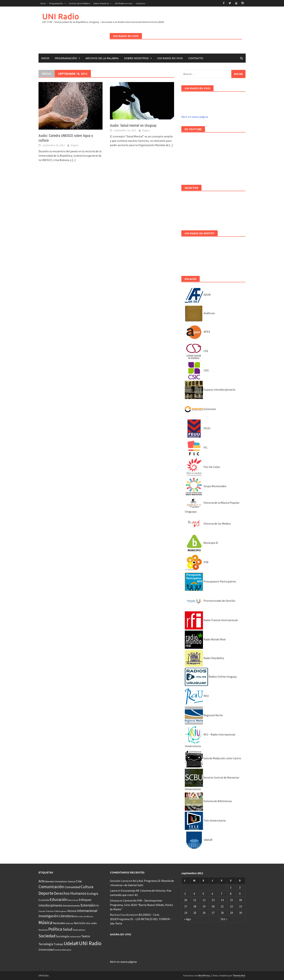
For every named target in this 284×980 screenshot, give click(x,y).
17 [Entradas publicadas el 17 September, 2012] (186, 906)
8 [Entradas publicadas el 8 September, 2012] (231, 893)
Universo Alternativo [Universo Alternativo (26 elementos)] (63, 950)
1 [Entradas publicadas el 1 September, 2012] (231, 887)
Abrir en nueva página (195, 117)
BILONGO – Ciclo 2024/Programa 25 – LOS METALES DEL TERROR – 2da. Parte (141, 919)
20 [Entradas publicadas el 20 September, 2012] (213, 906)
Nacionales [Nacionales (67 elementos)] (59, 923)
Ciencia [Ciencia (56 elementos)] (71, 881)
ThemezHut (239, 975)
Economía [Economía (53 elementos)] (44, 900)
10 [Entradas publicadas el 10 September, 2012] (186, 900)
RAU (197, 696)
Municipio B (201, 543)
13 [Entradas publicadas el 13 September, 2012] (213, 900)
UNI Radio (61, 16)
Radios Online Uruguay (211, 676)
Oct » (224, 919)
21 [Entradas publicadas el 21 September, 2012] (222, 906)
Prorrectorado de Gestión (210, 601)
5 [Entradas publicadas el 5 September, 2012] (203, 893)
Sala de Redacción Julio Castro (213, 758)
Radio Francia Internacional (211, 620)
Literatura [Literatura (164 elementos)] (66, 916)
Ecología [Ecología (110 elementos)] (92, 893)
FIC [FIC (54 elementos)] (98, 905)
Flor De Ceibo (202, 467)
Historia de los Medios (208, 523)
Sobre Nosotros (101, 3)
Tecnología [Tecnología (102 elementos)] (46, 944)
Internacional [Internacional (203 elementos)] (87, 910)
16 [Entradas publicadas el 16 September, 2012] (241, 900)
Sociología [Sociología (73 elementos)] (62, 936)
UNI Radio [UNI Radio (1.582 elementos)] (90, 943)
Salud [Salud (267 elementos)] (68, 929)
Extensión (200, 409)
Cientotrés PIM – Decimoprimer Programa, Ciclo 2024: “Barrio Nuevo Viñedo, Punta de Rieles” (141, 905)
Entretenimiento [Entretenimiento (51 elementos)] (71, 905)
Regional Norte (204, 715)
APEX (197, 331)
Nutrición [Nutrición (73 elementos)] (80, 923)
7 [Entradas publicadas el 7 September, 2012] (221, 893)
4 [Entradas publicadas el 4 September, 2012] (194, 893)
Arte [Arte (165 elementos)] (42, 881)
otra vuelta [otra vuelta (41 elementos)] (91, 923)
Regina (75, 145)
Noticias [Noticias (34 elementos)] (70, 923)
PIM (197, 562)
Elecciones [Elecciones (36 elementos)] (73, 900)
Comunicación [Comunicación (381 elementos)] (51, 887)
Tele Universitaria (205, 820)
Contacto (140, 3)
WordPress (204, 975)
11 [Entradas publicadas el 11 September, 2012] (195, 900)
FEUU (198, 428)
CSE (197, 351)
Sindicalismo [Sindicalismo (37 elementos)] (79, 930)
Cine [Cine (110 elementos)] (79, 881)
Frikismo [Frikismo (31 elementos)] (50, 911)
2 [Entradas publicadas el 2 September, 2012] (240, 887)
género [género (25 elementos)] (64, 911)
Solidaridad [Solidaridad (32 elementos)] (75, 936)
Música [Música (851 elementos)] (45, 922)
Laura (113, 890)
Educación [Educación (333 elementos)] (59, 899)
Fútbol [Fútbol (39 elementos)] (58, 911)
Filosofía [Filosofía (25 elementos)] (42, 911)
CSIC (197, 370)
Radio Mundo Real (205, 639)
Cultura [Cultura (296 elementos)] (87, 887)
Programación (56, 3)
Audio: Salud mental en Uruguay (133, 125)
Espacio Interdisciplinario (210, 389)
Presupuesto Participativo (210, 581)
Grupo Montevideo (206, 486)
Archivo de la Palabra (79, 3)
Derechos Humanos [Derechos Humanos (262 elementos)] (70, 893)
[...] (74, 160)
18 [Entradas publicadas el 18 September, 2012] (195, 906)
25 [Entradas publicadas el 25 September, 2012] (195, 912)
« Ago (188, 919)
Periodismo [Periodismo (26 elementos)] (43, 930)
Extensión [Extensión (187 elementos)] (88, 905)
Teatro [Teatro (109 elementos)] (86, 936)
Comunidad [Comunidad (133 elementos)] (72, 887)
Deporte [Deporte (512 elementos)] (46, 893)
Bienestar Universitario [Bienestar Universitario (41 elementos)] (56, 881)
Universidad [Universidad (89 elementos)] (46, 949)
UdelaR (199, 840)
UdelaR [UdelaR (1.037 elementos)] (71, 943)
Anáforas (200, 313)
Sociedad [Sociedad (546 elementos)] (47, 936)
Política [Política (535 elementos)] (55, 929)
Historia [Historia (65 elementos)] (72, 911)
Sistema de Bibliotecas (208, 801)
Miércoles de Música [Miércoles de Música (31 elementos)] (84, 916)
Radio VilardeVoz (205, 658)
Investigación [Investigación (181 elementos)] (49, 916)
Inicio (43, 3)
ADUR (198, 294)
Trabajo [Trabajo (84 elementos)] (58, 944)
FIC (196, 447)
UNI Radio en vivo (124, 3)
